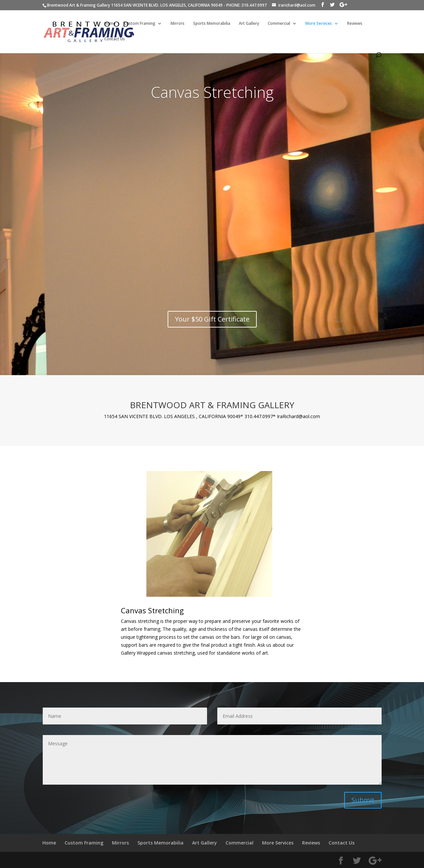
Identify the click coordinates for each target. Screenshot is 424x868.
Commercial (279, 24)
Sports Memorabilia (212, 24)
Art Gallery (249, 24)
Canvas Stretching (212, 92)
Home (110, 24)
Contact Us (115, 39)
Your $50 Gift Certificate (212, 319)
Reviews (355, 24)
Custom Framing (140, 24)
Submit (363, 800)
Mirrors (178, 24)
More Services (319, 24)
